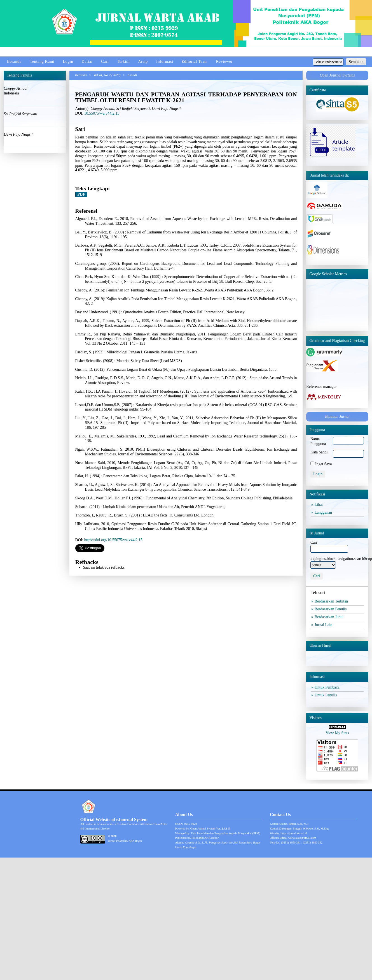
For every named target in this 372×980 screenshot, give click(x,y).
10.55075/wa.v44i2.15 (102, 113)
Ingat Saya (323, 464)
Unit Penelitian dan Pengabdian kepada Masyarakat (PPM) (225, 833)
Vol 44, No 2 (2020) (107, 75)
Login (68, 62)
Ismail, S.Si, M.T (299, 824)
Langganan (324, 512)
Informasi (165, 62)
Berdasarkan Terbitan (332, 601)
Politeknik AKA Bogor (205, 838)
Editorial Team (195, 62)
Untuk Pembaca (328, 687)
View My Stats (337, 733)
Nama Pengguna (318, 441)
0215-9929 (191, 824)
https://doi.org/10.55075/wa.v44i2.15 (113, 540)
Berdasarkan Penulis (331, 609)
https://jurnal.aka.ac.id (294, 833)
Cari (105, 62)
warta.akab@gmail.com (302, 838)
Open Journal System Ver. (210, 829)
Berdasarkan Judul (330, 617)
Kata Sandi (319, 452)
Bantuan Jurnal (337, 417)
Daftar (87, 62)
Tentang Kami (42, 62)
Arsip (143, 62)
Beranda (14, 62)
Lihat (319, 505)
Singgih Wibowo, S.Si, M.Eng (311, 829)
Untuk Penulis (327, 695)
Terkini (123, 62)
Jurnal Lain (324, 625)
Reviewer (224, 62)
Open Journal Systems (337, 75)
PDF (81, 194)
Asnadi (132, 75)
